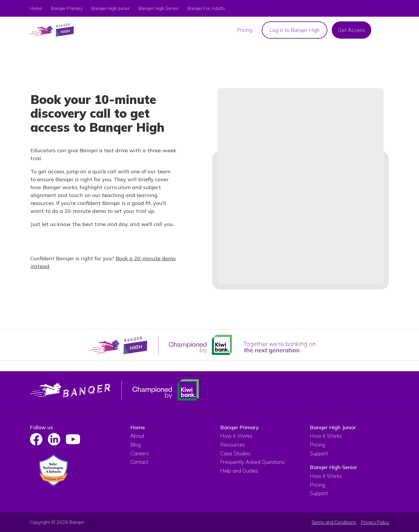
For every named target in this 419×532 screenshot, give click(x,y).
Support (319, 453)
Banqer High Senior (333, 467)
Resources (233, 445)
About (137, 436)
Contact (139, 462)
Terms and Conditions (334, 522)
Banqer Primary (67, 8)
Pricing (317, 445)
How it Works (236, 436)
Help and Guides (239, 471)
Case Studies (235, 453)
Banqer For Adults (206, 8)
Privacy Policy (375, 522)
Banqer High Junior (333, 427)
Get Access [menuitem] (352, 30)
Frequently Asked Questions (252, 462)
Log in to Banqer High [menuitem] (294, 30)
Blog (135, 445)
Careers (140, 453)
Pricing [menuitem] (244, 30)
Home (36, 8)
